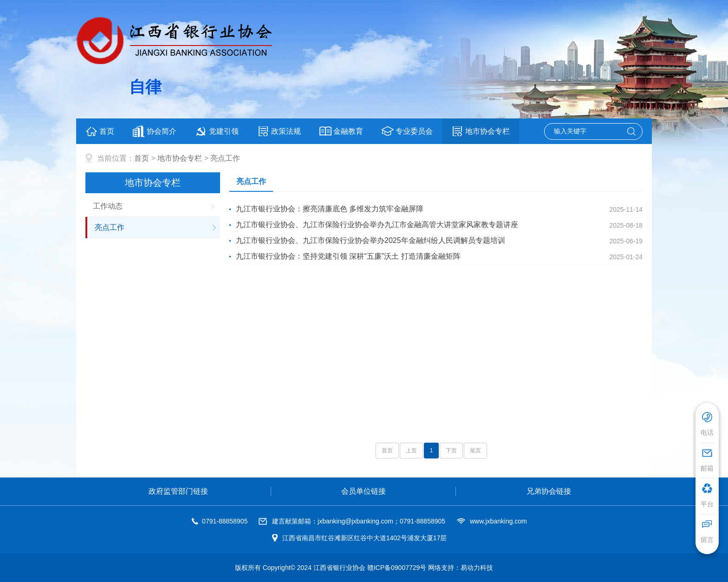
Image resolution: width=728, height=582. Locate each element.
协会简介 (155, 131)
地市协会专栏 (481, 131)
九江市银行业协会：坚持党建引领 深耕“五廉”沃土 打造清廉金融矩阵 (348, 256)
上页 (411, 451)
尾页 (475, 451)
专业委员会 (407, 131)
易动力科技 (477, 568)
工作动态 (108, 206)
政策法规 (279, 131)
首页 (100, 131)
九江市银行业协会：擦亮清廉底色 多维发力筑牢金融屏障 (330, 209)
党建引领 (217, 131)
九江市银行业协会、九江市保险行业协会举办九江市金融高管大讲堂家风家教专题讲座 (377, 225)
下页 (451, 451)
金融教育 (341, 131)
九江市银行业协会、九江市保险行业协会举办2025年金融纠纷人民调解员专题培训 (370, 240)
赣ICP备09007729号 (397, 568)
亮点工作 (225, 158)
